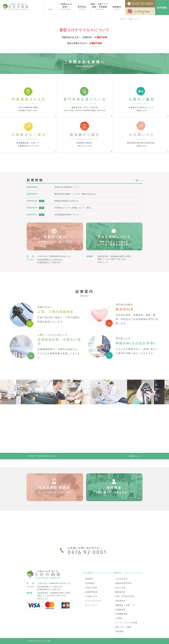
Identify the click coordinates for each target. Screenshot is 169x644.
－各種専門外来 (90, 592)
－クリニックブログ (92, 601)
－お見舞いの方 (90, 596)
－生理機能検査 (121, 614)
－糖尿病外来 (120, 592)
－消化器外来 (120, 601)
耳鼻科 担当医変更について (67, 187)
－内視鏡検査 (120, 610)
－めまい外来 (120, 588)
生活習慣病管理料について (66, 215)
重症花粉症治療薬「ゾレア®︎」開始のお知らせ (75, 194)
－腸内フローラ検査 (122, 627)
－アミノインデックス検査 (126, 623)
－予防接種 (118, 631)
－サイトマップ (90, 605)
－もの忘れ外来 (121, 579)
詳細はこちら (103, 262)
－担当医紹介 (89, 583)
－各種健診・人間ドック (125, 605)
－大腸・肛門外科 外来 (124, 596)
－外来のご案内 (90, 588)
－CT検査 (118, 618)
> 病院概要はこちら (135, 456)
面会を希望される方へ (78, 43)
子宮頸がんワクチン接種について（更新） (74, 208)
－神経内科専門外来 (122, 583)
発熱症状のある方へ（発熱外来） (78, 37)
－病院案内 (88, 579)
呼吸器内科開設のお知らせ (66, 201)
